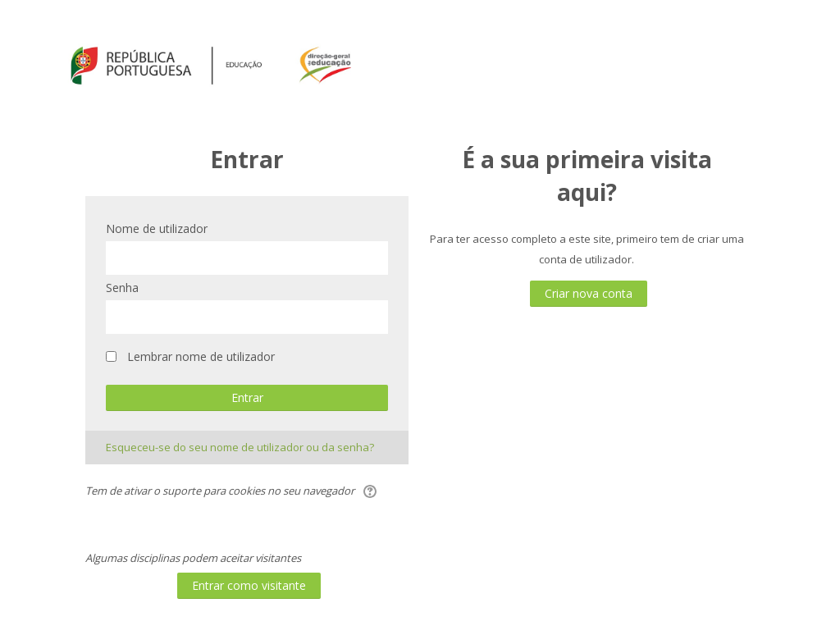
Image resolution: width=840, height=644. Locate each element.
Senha (122, 288)
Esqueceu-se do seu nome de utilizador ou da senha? (240, 447)
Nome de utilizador (157, 228)
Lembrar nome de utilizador (201, 356)
